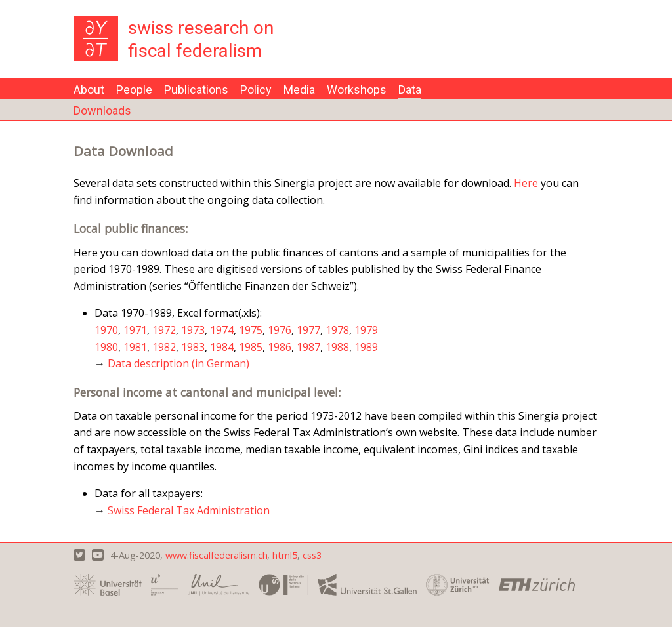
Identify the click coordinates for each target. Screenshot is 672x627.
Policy (256, 90)
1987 (308, 347)
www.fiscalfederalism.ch (217, 555)
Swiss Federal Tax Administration (189, 510)
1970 (106, 330)
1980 (106, 347)
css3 (312, 555)
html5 (285, 555)
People (134, 90)
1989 (366, 347)
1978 (337, 330)
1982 (164, 347)
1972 (164, 330)
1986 (280, 347)
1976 (280, 330)
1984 (222, 347)
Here (526, 183)
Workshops (357, 90)
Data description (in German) (178, 363)
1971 (135, 330)
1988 (337, 347)
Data (410, 90)
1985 (251, 347)
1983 (193, 347)
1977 (308, 330)
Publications (196, 90)
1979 (366, 330)
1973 (193, 330)
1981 (135, 347)
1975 (251, 330)
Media (299, 90)
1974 (222, 330)
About (89, 90)
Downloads (102, 111)
